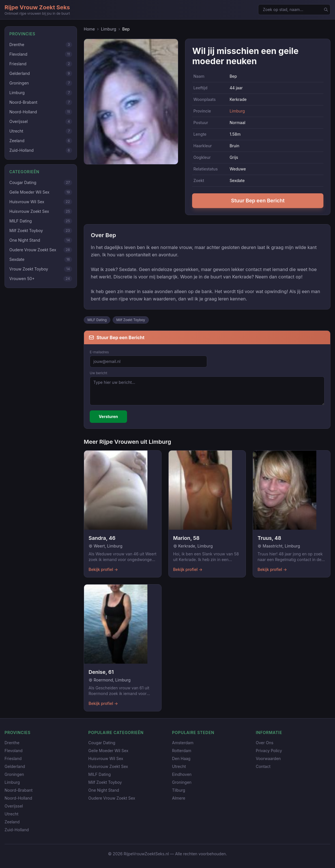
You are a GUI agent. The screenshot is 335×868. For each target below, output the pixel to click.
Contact (263, 766)
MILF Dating (97, 320)
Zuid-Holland (17, 830)
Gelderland (15, 766)
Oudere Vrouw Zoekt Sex (112, 798)
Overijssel (14, 806)
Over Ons (265, 743)
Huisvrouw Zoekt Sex (108, 766)
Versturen (108, 416)
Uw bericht (98, 373)
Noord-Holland (18, 798)
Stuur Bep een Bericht (258, 201)
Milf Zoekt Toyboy (131, 320)
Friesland (13, 758)
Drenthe (12, 743)
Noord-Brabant (19, 790)
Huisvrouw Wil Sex (106, 758)
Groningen (14, 774)
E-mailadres (99, 352)
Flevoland (14, 751)
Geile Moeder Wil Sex (108, 751)
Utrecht (11, 814)
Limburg (109, 29)
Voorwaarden (268, 758)
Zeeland (12, 822)
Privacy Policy (269, 751)
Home (89, 29)
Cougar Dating (102, 743)
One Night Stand (104, 790)
